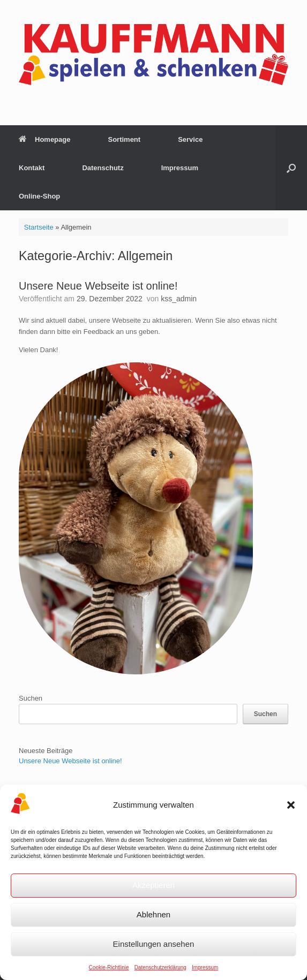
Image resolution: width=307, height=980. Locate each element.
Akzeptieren (153, 885)
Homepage (44, 139)
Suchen (31, 698)
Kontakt (32, 168)
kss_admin (179, 299)
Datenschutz (103, 168)
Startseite (39, 227)
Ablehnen (153, 914)
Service (190, 139)
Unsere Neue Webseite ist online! (98, 286)
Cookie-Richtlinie (109, 967)
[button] (291, 805)
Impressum (205, 967)
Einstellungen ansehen (154, 944)
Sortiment (124, 139)
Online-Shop (39, 196)
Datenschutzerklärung (160, 967)
